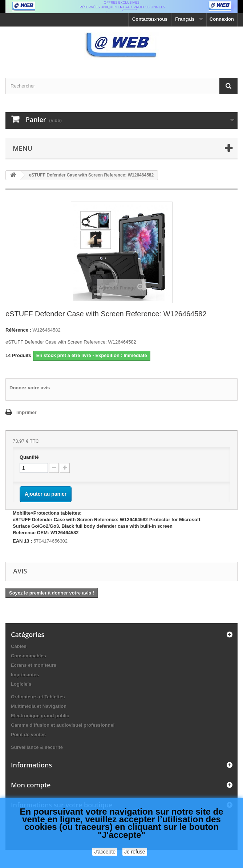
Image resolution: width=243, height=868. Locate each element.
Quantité (29, 457)
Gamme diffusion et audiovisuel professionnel (63, 725)
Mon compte (31, 785)
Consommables (29, 656)
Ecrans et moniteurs (34, 665)
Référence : (18, 330)
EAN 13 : (22, 541)
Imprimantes (25, 675)
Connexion (222, 19)
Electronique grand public (40, 716)
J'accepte (105, 852)
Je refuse (135, 852)
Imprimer (27, 412)
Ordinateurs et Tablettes (38, 697)
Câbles (19, 646)
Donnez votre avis (30, 388)
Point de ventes (28, 735)
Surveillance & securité (37, 747)
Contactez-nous (150, 19)
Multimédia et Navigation (39, 706)
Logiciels (21, 684)
